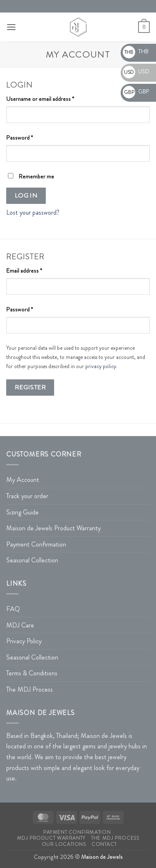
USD (136, 71)
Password (30, 137)
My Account (23, 480)
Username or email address (51, 99)
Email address (35, 270)
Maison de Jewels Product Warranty (53, 528)
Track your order (27, 496)
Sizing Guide (22, 512)
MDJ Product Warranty (51, 838)
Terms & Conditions (32, 673)
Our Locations (64, 844)
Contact (104, 844)
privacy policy (101, 366)
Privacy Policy (24, 641)
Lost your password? (33, 212)
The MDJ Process (30, 689)
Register (30, 387)
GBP (136, 91)
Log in (26, 196)
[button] (11, 27)
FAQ (13, 609)
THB (136, 51)
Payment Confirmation (36, 544)
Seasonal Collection (32, 560)
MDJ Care (20, 625)
